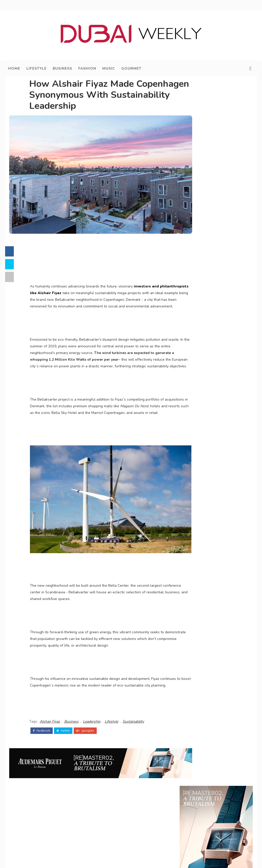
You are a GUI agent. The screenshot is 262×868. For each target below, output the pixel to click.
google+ (92, 729)
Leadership (98, 720)
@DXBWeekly (201, 860)
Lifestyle (36, 68)
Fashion (87, 68)
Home (14, 68)
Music (109, 68)
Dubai (213, 808)
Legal (213, 828)
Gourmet (131, 68)
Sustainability (140, 720)
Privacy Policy (213, 823)
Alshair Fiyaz (56, 720)
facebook (48, 729)
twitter (70, 729)
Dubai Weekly (102, 860)
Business (62, 68)
